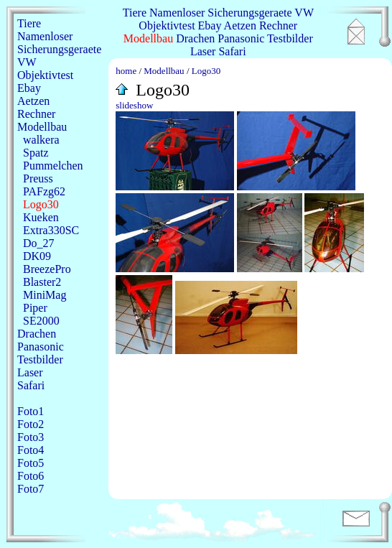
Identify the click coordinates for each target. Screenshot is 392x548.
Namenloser (177, 13)
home (126, 71)
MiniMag (45, 295)
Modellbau (148, 38)
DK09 (37, 256)
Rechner (278, 25)
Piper (35, 308)
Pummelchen (53, 166)
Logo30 (41, 204)
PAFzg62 (44, 191)
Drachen (195, 38)
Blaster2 (42, 282)
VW (304, 13)
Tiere (135, 13)
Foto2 (31, 424)
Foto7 (31, 489)
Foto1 (31, 411)
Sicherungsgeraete (249, 13)
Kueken (41, 217)
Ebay (210, 25)
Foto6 (31, 476)
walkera (41, 140)
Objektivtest (167, 25)
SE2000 (41, 321)
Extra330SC (51, 230)
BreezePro (47, 269)
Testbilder (290, 38)
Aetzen (240, 25)
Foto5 (31, 463)
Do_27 (39, 243)
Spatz (36, 153)
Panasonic (241, 38)
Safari (232, 51)
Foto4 (31, 450)
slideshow (134, 105)
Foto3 (31, 437)
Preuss (38, 178)
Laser (203, 51)
